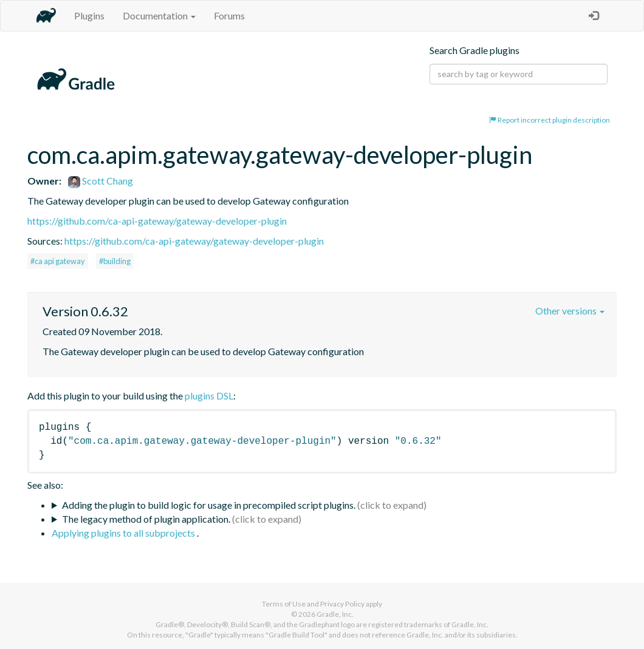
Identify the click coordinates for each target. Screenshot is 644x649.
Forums (229, 15)
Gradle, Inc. (335, 614)
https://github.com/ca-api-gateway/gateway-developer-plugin (157, 221)
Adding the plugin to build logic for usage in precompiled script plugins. (209, 505)
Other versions (570, 311)
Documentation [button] (159, 15)
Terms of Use (284, 604)
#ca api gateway (58, 261)
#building (115, 261)
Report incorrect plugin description (550, 120)
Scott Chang (101, 181)
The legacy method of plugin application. (146, 519)
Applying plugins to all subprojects (124, 533)
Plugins (89, 15)
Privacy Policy (342, 604)
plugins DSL (209, 396)
